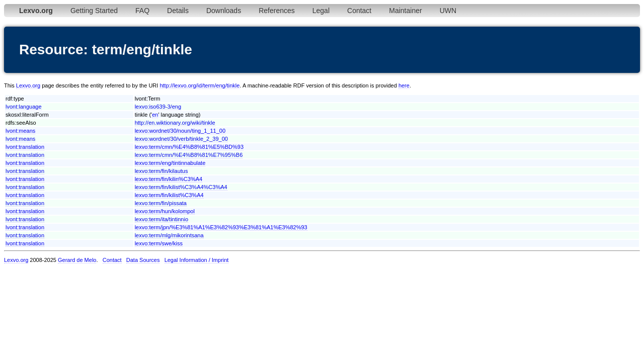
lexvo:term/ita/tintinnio (162, 219)
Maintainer (405, 11)
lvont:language (24, 107)
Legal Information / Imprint (197, 260)
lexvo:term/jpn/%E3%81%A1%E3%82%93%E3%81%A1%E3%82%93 (221, 227)
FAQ (142, 11)
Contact (359, 11)
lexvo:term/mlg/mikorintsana (169, 235)
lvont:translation (25, 147)
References (277, 11)
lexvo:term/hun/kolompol (165, 211)
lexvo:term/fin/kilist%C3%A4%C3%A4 (181, 187)
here (404, 85)
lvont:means (20, 131)
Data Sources (143, 260)
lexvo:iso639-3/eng (158, 107)
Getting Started (94, 11)
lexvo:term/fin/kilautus (162, 171)
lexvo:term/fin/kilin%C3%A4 (169, 179)
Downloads (224, 11)
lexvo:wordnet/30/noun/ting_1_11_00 (180, 131)
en (155, 115)
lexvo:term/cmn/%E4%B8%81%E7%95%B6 (189, 155)
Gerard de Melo (77, 260)
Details (178, 11)
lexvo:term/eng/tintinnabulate (170, 163)
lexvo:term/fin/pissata (161, 203)
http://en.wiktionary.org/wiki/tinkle (175, 123)
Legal (321, 11)
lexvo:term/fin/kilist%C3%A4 (169, 195)
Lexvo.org (28, 85)
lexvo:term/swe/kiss (159, 243)
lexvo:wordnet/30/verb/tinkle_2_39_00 (181, 139)
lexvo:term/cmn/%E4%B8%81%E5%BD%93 (189, 147)
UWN (448, 11)
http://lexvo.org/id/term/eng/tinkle (199, 85)
